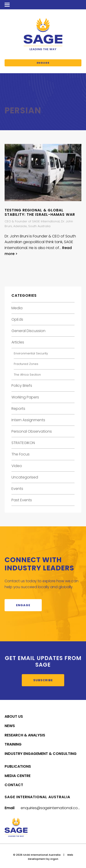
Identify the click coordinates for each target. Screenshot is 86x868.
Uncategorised (25, 477)
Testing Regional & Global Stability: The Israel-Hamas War (40, 212)
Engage (43, 63)
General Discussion (28, 331)
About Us (14, 716)
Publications (18, 766)
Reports (18, 409)
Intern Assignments (28, 420)
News (10, 726)
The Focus (21, 454)
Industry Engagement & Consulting (41, 754)
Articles (18, 342)
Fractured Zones (26, 364)
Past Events (22, 500)
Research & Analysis (25, 735)
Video (17, 466)
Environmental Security (31, 353)
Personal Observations (32, 431)
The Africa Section (27, 375)
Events (17, 489)
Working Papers (25, 397)
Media (17, 308)
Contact (14, 785)
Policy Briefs (22, 386)
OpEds (17, 319)
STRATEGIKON (23, 443)
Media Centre (18, 776)
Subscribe (43, 680)
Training (13, 744)
